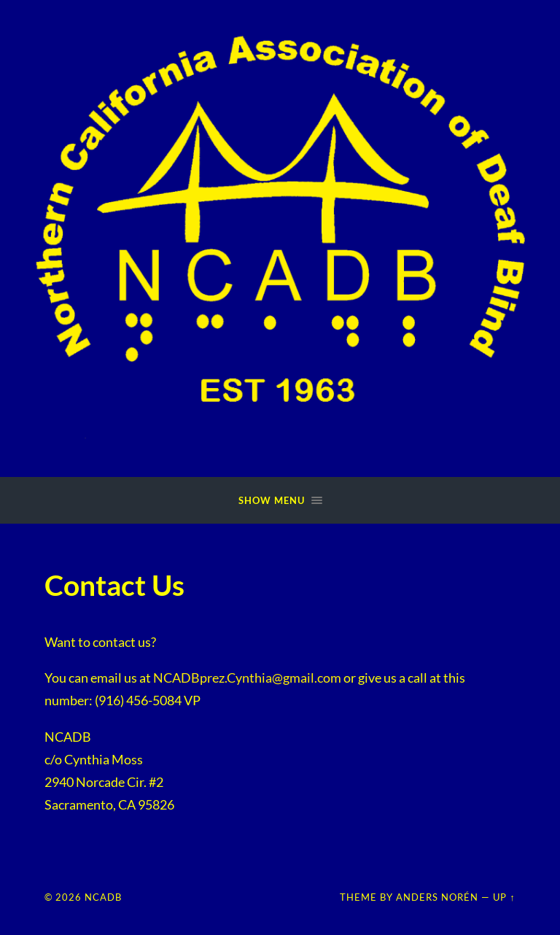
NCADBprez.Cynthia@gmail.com (247, 678)
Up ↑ (504, 897)
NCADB (103, 897)
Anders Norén (437, 897)
